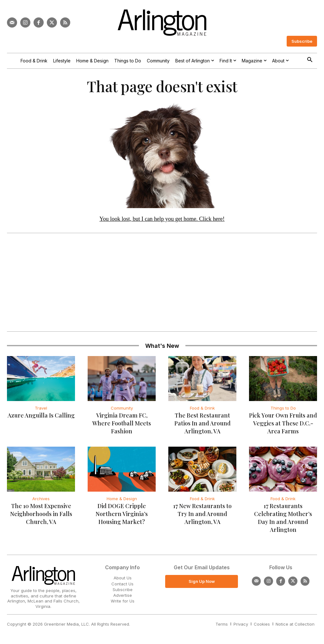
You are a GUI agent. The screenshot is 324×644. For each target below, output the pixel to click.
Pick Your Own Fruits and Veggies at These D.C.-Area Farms (283, 424)
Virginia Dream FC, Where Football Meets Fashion (122, 424)
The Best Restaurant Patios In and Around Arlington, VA (202, 424)
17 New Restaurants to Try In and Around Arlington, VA (202, 514)
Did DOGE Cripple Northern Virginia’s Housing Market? (122, 514)
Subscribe (123, 590)
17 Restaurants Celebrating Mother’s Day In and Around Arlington (283, 518)
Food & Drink (202, 409)
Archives (41, 499)
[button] (310, 60)
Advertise (123, 596)
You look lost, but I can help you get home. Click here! (162, 220)
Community (122, 409)
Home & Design (122, 499)
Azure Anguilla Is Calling (41, 416)
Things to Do (283, 409)
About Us (123, 578)
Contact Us (122, 584)
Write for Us (123, 602)
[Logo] (162, 23)
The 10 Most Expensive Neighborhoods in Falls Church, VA (41, 514)
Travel (41, 409)
